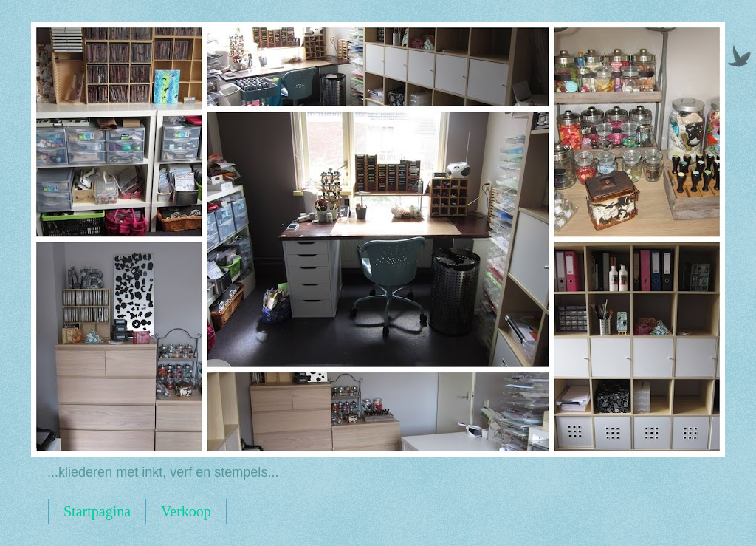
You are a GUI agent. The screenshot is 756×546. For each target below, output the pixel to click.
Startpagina (97, 511)
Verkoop (186, 511)
